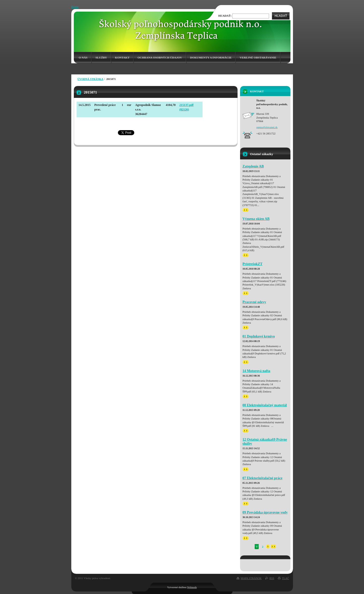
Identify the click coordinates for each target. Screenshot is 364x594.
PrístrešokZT (253, 264)
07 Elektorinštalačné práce (263, 478)
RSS (272, 578)
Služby (101, 58)
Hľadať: (225, 16)
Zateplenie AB (253, 166)
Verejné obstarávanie (258, 58)
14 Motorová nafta (256, 371)
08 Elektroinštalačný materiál (265, 405)
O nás (83, 58)
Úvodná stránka (91, 79)
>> (246, 210)
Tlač (285, 578)
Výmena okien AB (256, 219)
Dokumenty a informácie (211, 58)
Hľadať (281, 16)
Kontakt (122, 58)
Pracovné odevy (254, 302)
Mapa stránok (251, 578)
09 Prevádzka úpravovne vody (265, 512)
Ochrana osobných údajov (160, 58)
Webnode (192, 587)
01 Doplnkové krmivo (259, 336)
